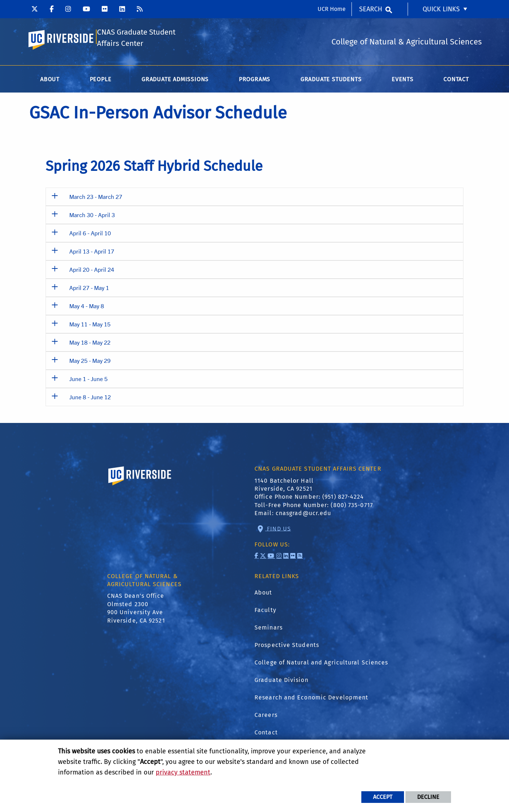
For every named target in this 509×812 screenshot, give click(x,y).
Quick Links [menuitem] (441, 9)
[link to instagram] (279, 557)
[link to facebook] (257, 557)
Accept (383, 797)
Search (371, 9)
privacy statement (183, 772)
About (263, 594)
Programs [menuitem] (254, 81)
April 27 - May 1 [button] (89, 289)
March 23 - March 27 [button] (96, 198)
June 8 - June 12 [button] (90, 398)
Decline (428, 797)
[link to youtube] (271, 557)
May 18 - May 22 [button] (90, 344)
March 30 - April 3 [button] (92, 216)
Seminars (269, 629)
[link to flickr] (293, 557)
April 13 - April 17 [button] (92, 253)
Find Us (278, 530)
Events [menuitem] (403, 81)
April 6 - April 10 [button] (90, 234)
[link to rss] (300, 557)
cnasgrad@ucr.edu (304, 515)
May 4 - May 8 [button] (87, 307)
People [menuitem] (101, 81)
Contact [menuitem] (456, 81)
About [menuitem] (50, 81)
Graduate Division (281, 681)
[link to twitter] (263, 557)
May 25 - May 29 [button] (90, 362)
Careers (266, 716)
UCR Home (332, 9)
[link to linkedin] (286, 557)
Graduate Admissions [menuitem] (175, 81)
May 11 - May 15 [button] (90, 325)
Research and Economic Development (311, 699)
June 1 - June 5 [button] (88, 380)
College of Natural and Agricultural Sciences (321, 664)
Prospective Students (287, 646)
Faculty (265, 611)
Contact (266, 734)
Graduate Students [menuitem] (331, 81)
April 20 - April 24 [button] (92, 271)
